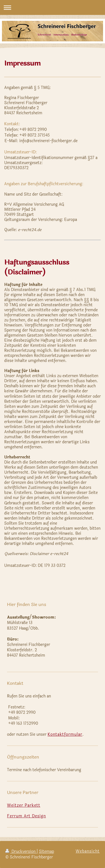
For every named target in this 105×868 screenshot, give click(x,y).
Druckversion (21, 852)
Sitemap (46, 852)
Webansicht (88, 851)
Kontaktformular (65, 734)
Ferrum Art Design (26, 816)
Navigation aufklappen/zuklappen (53, 7)
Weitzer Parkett (24, 805)
